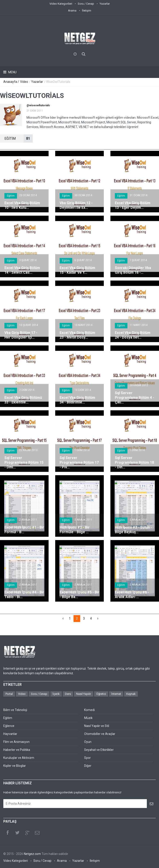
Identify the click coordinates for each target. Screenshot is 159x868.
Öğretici (101, 694)
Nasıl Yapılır (84, 694)
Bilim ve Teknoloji (15, 710)
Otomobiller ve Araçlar (100, 734)
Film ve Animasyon (16, 742)
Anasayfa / (11, 82)
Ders (68, 694)
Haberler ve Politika (17, 750)
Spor (87, 758)
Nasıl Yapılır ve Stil (97, 726)
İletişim (87, 11)
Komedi (89, 710)
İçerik (56, 694)
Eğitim (11, 196)
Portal (9, 694)
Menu (12, 72)
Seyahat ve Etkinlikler (99, 750)
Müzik (88, 718)
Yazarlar (105, 4)
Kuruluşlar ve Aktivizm (19, 758)
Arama (72, 11)
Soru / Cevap (86, 4)
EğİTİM (19, 139)
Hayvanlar (10, 734)
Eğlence (9, 726)
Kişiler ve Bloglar (15, 766)
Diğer (88, 766)
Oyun (88, 742)
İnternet (116, 694)
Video (24, 82)
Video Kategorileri (61, 4)
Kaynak (131, 694)
